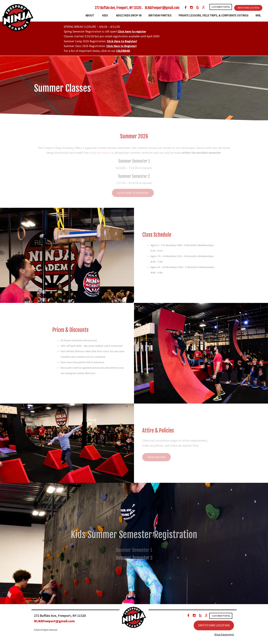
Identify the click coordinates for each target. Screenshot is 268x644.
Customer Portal (221, 7)
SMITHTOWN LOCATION (248, 8)
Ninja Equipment (224, 634)
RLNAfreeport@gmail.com (162, 8)
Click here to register (132, 31)
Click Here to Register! (122, 41)
